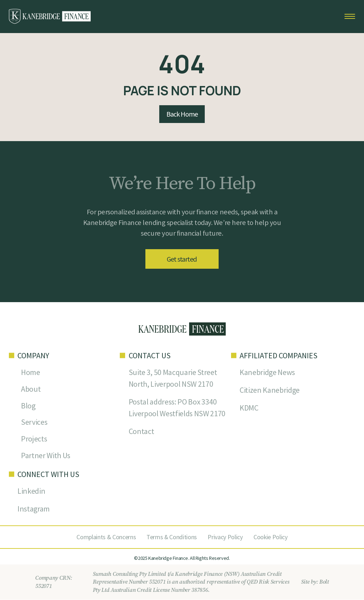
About (31, 389)
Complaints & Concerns (106, 537)
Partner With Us (46, 456)
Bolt (324, 583)
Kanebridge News (267, 373)
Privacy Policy (225, 537)
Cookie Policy (271, 537)
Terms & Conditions (172, 537)
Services (34, 423)
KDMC (249, 408)
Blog (28, 406)
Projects (34, 439)
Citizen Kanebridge (270, 390)
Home (31, 373)
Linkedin (31, 492)
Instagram (34, 509)
